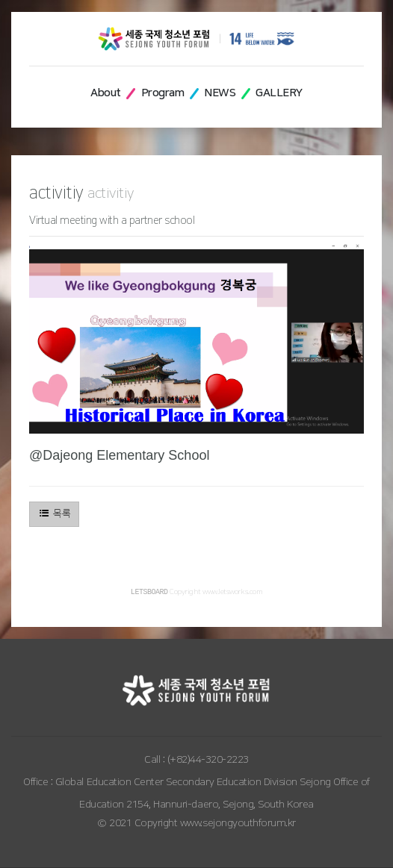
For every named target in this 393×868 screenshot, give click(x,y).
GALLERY (279, 93)
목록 (54, 513)
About (106, 93)
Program (163, 93)
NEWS (220, 93)
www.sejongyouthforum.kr (238, 824)
